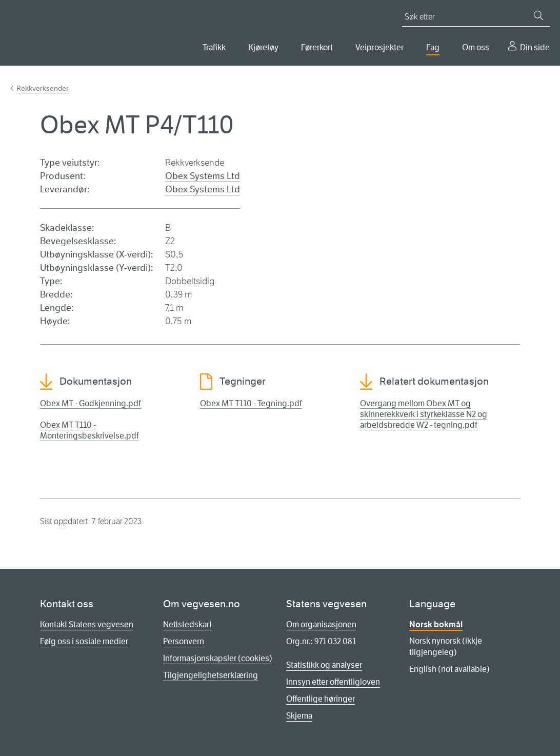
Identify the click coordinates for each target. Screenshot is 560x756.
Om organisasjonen (321, 624)
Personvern (184, 641)
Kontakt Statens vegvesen (87, 624)
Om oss (476, 47)
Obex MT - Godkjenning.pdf (91, 403)
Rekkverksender (43, 88)
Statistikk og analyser (324, 665)
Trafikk (214, 47)
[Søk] (538, 15)
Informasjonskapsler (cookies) (218, 658)
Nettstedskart (187, 624)
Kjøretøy (263, 47)
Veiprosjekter (379, 47)
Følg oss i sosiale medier (84, 641)
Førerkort (317, 47)
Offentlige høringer (321, 699)
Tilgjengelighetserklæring (211, 675)
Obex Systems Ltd (203, 176)
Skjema (299, 716)
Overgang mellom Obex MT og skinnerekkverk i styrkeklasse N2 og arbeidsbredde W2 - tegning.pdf (424, 414)
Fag (433, 47)
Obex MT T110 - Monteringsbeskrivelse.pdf (89, 430)
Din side (535, 47)
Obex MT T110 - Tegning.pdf (251, 403)
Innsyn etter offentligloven (333, 682)
